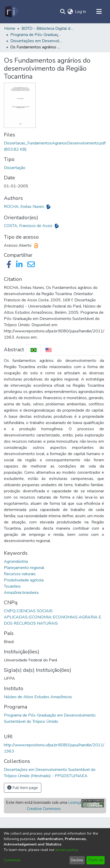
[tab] (34, 350)
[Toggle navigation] (99, 12)
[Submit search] (63, 12)
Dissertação (15, 168)
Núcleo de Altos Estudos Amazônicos (38, 697)
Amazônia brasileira (21, 593)
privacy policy (66, 850)
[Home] (11, 12)
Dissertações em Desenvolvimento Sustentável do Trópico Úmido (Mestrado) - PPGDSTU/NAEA (36, 41)
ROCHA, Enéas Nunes (25, 207)
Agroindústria (16, 561)
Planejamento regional (24, 568)
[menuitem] (70, 12)
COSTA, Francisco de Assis (29, 226)
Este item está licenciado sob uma (44, 806)
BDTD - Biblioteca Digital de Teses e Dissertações (47, 28)
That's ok (95, 860)
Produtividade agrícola (24, 580)
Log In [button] (81, 12)
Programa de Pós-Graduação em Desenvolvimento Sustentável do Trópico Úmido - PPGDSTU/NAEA (36, 35)
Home (10, 28)
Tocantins (12, 586)
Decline (77, 860)
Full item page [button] (23, 788)
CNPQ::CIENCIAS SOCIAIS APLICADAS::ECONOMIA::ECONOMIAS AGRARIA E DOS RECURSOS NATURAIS (53, 617)
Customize (12, 860)
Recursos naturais (20, 574)
